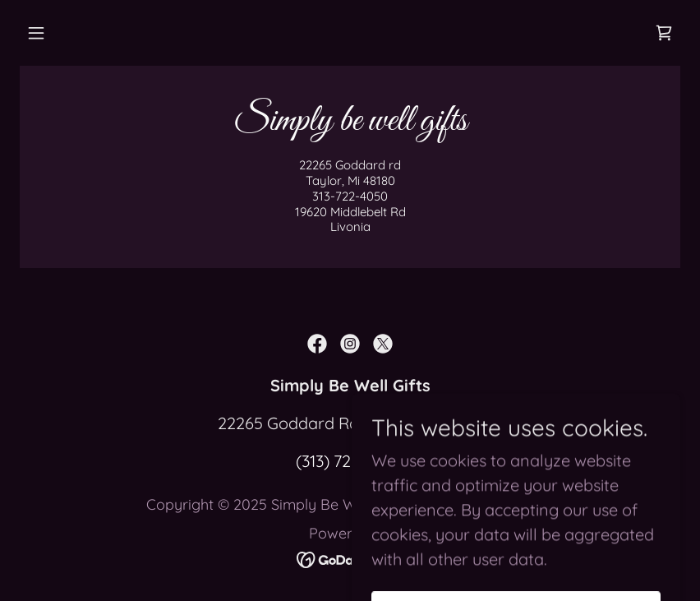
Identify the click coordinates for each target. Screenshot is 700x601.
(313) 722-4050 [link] (350, 461)
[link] (664, 33)
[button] (36, 33)
